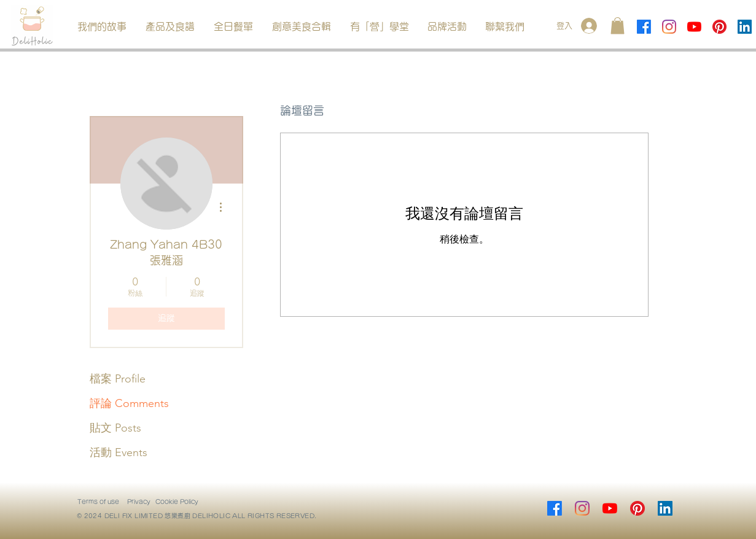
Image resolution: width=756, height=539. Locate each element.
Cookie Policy (177, 502)
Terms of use (98, 502)
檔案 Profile (118, 379)
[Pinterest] (719, 27)
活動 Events (119, 452)
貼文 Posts (115, 428)
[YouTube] (694, 27)
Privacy (139, 502)
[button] (170, 27)
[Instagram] (669, 27)
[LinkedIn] (745, 27)
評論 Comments (129, 403)
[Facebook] (644, 27)
